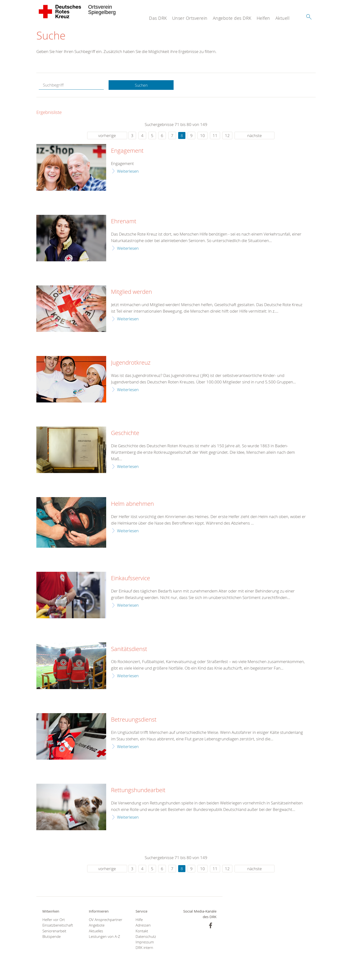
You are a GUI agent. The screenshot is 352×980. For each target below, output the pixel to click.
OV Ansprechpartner (106, 920)
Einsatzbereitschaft (58, 926)
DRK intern (144, 948)
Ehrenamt (124, 222)
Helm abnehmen (132, 505)
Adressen (143, 926)
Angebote (97, 926)
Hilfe (139, 920)
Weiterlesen (128, 172)
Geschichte (125, 434)
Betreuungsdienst (134, 720)
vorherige (107, 136)
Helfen (263, 18)
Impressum (145, 943)
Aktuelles (96, 932)
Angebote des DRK (232, 18)
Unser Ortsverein (190, 18)
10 (202, 136)
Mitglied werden (131, 293)
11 (215, 136)
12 (227, 136)
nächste (254, 136)
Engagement (127, 151)
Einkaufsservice (130, 579)
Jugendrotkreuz (131, 363)
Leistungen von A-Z (104, 937)
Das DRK (158, 18)
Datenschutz (146, 937)
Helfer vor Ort (54, 920)
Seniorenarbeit (54, 932)
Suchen (141, 86)
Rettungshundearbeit (138, 791)
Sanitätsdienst (129, 650)
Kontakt (142, 932)
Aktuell (283, 18)
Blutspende (52, 937)
